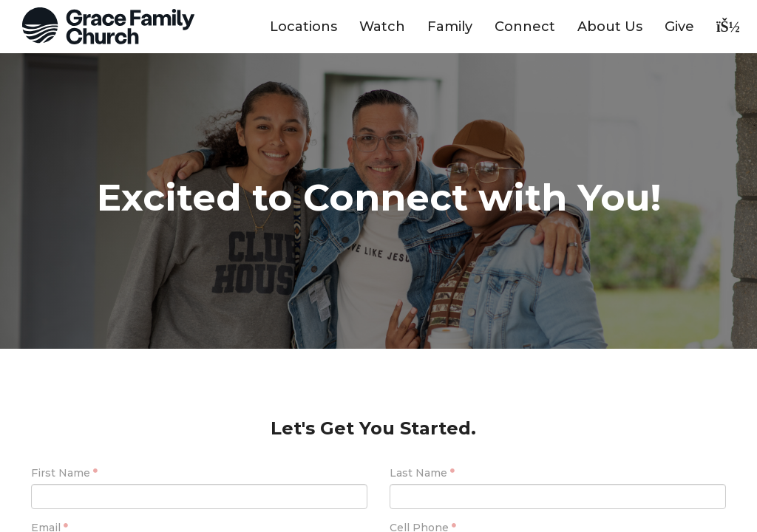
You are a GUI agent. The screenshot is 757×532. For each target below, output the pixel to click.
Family (450, 27)
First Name (61, 473)
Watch (382, 27)
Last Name (418, 473)
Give (679, 27)
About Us (610, 27)
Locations (303, 27)
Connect (525, 27)
